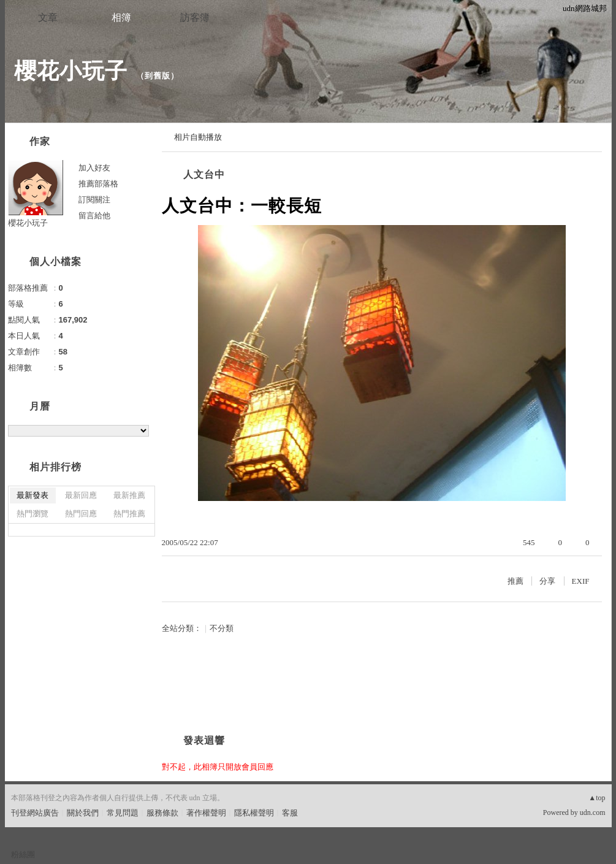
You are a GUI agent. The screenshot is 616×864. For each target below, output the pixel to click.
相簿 (121, 17)
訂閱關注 (94, 200)
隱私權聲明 (254, 813)
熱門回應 (81, 514)
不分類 (222, 628)
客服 (290, 813)
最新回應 (81, 495)
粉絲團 (23, 854)
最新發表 (32, 495)
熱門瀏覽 (32, 514)
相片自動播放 (198, 137)
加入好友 (94, 168)
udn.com (593, 812)
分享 (547, 581)
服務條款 (162, 813)
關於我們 (83, 813)
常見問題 (123, 813)
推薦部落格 (98, 184)
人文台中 (204, 174)
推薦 (515, 581)
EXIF (581, 581)
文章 (48, 17)
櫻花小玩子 (71, 71)
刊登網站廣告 (35, 813)
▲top (597, 798)
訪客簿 (195, 17)
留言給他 (94, 216)
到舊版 (158, 76)
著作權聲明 (206, 813)
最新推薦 (129, 495)
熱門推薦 (129, 514)
